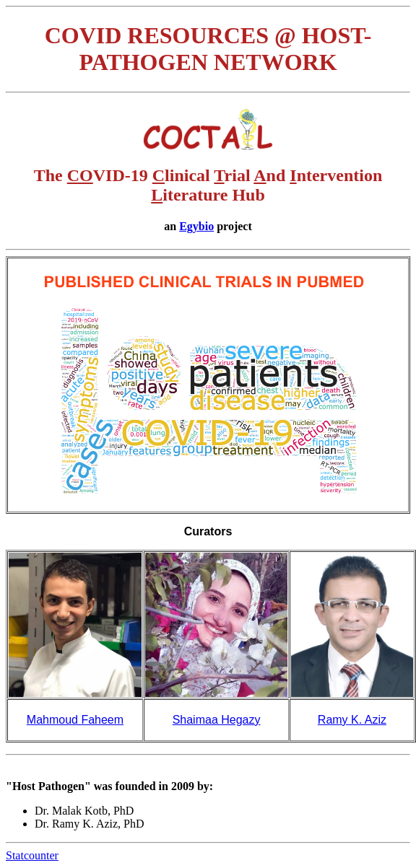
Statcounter (32, 855)
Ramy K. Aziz (352, 720)
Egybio (196, 226)
